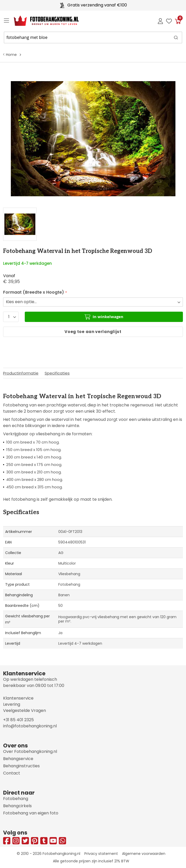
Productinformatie (21, 373)
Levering (12, 704)
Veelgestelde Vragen (25, 710)
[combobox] (93, 37)
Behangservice (18, 759)
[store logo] (42, 21)
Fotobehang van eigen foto (31, 813)
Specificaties (57, 373)
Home (11, 55)
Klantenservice (18, 698)
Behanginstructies (21, 766)
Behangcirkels (17, 806)
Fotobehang (16, 799)
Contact (12, 773)
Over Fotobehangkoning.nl (30, 751)
